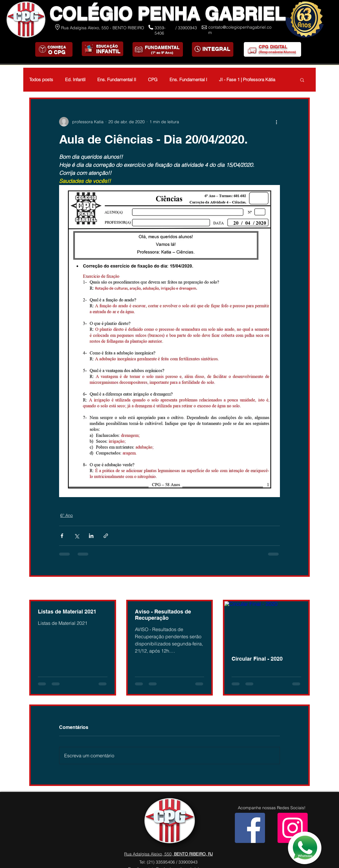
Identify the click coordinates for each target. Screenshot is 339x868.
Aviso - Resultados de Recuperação (163, 615)
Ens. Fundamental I (188, 80)
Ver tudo (302, 589)
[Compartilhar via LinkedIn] (91, 536)
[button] (302, 80)
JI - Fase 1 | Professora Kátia (247, 80)
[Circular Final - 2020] (266, 625)
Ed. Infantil (75, 80)
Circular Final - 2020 (257, 659)
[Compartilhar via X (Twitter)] (77, 536)
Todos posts (41, 80)
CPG (153, 80)
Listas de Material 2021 (67, 612)
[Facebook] (250, 828)
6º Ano (67, 515)
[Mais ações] (276, 122)
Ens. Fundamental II (117, 80)
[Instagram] (293, 828)
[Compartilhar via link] (106, 536)
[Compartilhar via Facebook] (62, 536)
